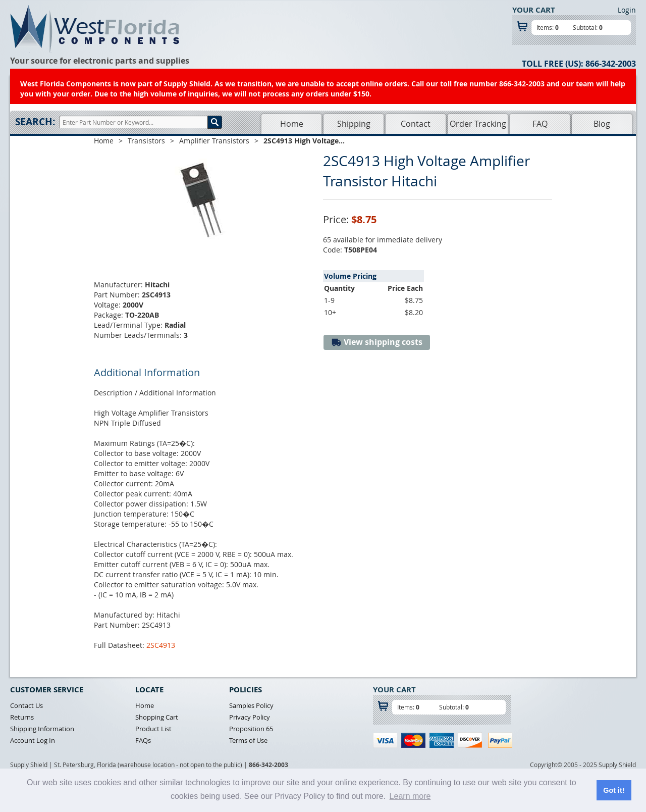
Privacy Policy (250, 717)
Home (292, 124)
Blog (602, 124)
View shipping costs (377, 342)
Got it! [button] (614, 790)
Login (627, 10)
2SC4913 (161, 645)
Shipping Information (42, 729)
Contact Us (26, 705)
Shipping (354, 124)
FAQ (540, 124)
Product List (153, 729)
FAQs (143, 740)
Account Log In (33, 740)
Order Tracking (478, 124)
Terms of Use (248, 740)
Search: (35, 122)
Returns (22, 717)
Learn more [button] (410, 796)
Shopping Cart (157, 717)
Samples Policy (251, 705)
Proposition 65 (251, 729)
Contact (416, 124)
